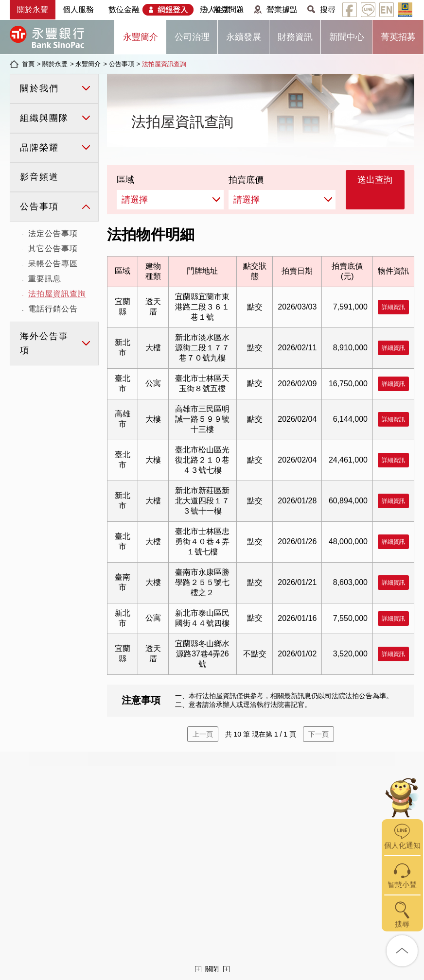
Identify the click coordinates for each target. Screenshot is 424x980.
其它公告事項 (53, 249)
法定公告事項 (53, 233)
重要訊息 (45, 279)
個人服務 (78, 9)
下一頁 (318, 734)
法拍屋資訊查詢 (164, 64)
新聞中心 (347, 37)
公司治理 (192, 37)
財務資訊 (295, 37)
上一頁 (203, 734)
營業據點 (282, 9)
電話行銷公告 (53, 309)
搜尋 (328, 9)
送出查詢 (375, 180)
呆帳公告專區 (53, 264)
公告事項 (122, 64)
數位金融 (124, 9)
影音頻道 (39, 177)
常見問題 (229, 9)
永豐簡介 (141, 37)
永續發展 (244, 37)
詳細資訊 (393, 307)
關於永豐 (33, 9)
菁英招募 (398, 37)
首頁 (28, 64)
